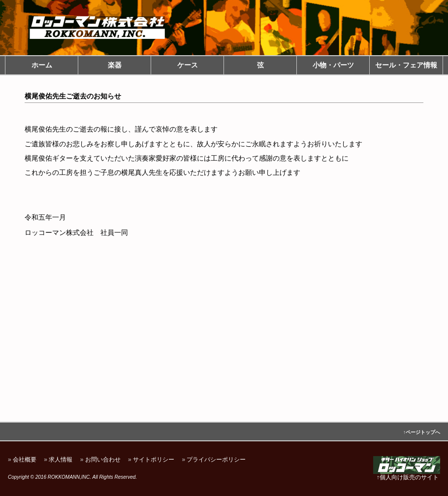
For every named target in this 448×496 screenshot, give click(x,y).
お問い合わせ (103, 460)
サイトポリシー (154, 460)
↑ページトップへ (422, 432)
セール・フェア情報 (406, 65)
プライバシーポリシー (216, 460)
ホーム (42, 65)
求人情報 (61, 460)
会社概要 (25, 460)
